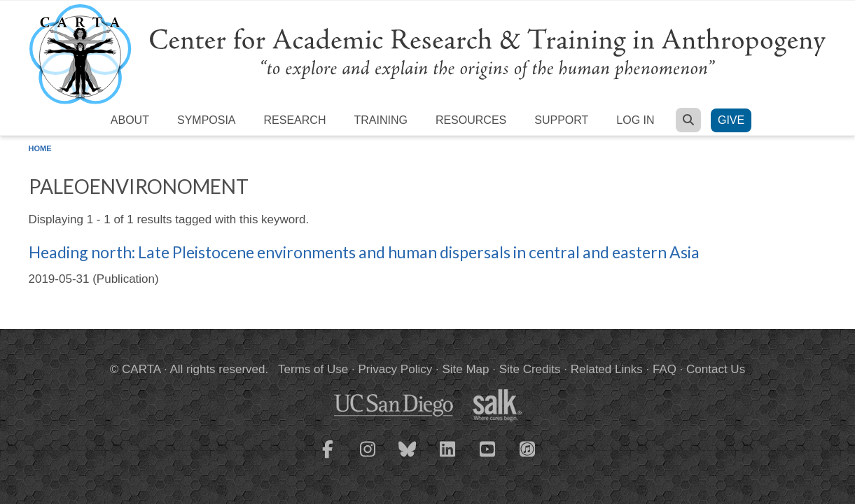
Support (561, 120)
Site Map (465, 369)
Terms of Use (313, 369)
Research (295, 120)
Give (731, 120)
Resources (471, 120)
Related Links (607, 369)
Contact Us (716, 369)
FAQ (665, 369)
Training (380, 120)
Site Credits (530, 369)
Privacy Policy (395, 369)
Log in (635, 120)
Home (40, 148)
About (130, 120)
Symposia (207, 120)
